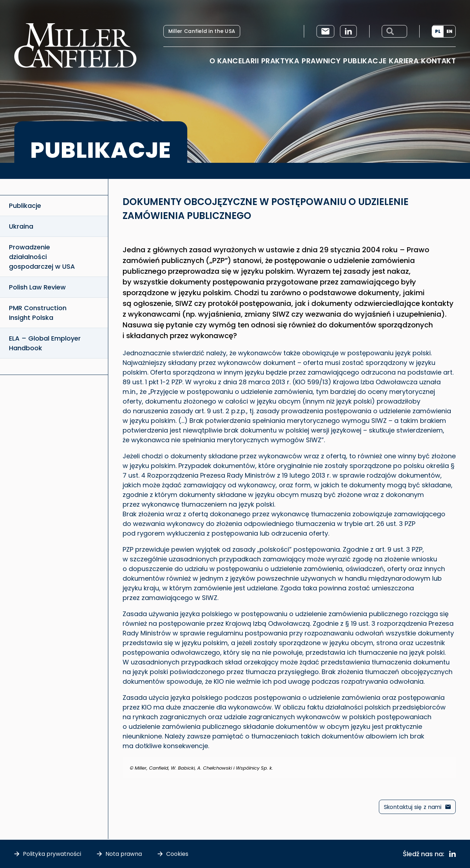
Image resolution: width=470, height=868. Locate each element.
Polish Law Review (37, 287)
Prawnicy (321, 61)
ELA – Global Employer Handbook (45, 343)
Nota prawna (124, 854)
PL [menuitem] (438, 31)
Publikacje (365, 61)
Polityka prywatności (52, 854)
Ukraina (21, 226)
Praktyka (280, 61)
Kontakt (438, 61)
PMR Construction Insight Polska (38, 313)
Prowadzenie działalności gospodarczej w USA (42, 257)
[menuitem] (438, 31)
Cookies (178, 854)
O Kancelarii (234, 61)
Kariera (404, 61)
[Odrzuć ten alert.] (451, 762)
